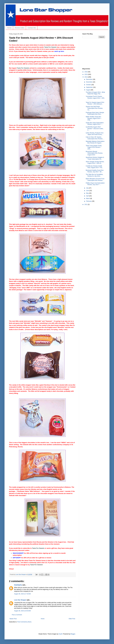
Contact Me (32, 28)
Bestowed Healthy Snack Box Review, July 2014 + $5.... (95, 171)
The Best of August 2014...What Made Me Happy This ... (95, 93)
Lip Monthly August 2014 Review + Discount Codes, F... (95, 129)
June (88, 191)
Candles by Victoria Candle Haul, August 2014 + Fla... (94, 167)
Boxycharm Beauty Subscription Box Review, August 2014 (94, 153)
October (89, 85)
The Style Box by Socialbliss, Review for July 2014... (94, 175)
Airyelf (60, 634)
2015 (86, 74)
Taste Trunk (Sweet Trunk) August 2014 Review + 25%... (94, 147)
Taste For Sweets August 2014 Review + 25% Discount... (95, 103)
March (88, 198)
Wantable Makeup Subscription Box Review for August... (95, 142)
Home (9, 28)
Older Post (72, 619)
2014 (86, 77)
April (88, 196)
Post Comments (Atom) (24, 622)
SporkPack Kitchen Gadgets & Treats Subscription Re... (95, 158)
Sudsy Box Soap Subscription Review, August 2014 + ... (95, 124)
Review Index (20, 28)
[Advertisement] (94, 53)
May (88, 193)
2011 (86, 204)
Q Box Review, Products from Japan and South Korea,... (95, 134)
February (89, 201)
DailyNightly (18, 585)
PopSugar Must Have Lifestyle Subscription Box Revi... (95, 113)
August (88, 90)
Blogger (73, 634)
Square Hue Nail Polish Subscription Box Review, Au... (94, 108)
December (89, 79)
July (88, 188)
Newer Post (13, 619)
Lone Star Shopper (20, 600)
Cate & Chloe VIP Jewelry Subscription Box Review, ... (95, 138)
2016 (86, 72)
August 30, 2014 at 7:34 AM (22, 594)
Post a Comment (17, 615)
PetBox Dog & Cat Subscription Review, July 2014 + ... (95, 184)
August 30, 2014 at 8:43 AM (22, 611)
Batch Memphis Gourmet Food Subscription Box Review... (95, 180)
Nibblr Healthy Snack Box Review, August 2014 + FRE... (94, 118)
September (90, 87)
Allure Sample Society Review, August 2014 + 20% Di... (95, 162)
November (89, 82)
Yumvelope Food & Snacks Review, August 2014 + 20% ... (95, 98)
